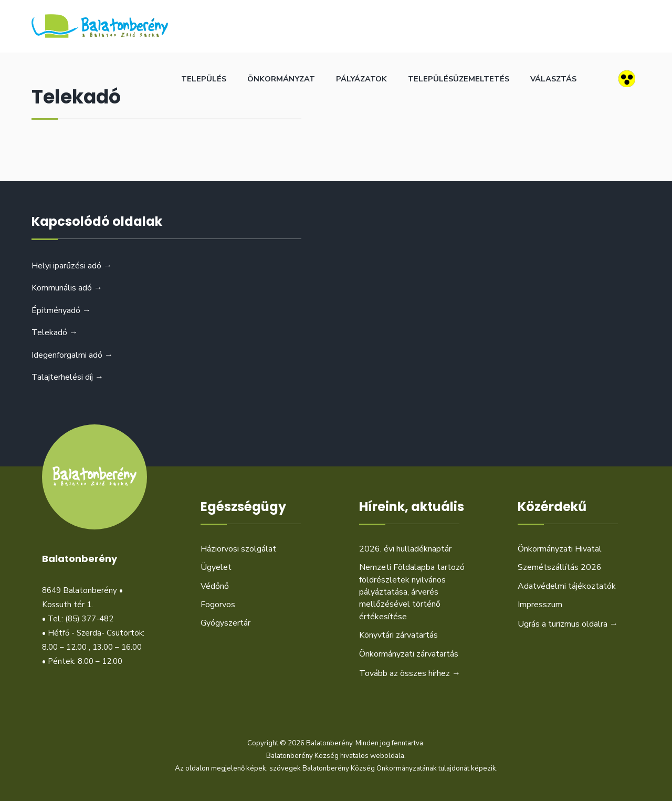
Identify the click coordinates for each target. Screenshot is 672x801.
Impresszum (540, 605)
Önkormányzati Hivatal (560, 549)
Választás (553, 79)
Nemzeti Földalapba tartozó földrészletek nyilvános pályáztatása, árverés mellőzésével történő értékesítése (412, 592)
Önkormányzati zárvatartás (409, 654)
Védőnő (215, 586)
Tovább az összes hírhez (410, 673)
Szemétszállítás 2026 (560, 567)
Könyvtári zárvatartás (398, 635)
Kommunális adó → (67, 288)
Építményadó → (61, 310)
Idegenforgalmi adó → (72, 355)
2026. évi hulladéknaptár (405, 549)
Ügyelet (216, 567)
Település (204, 79)
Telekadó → (55, 332)
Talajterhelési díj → (67, 377)
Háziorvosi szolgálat (238, 549)
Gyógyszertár (225, 623)
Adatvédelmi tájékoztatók (567, 586)
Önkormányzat (281, 79)
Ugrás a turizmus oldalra (568, 624)
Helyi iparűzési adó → (72, 266)
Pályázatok (361, 79)
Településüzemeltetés (459, 79)
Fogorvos (218, 605)
